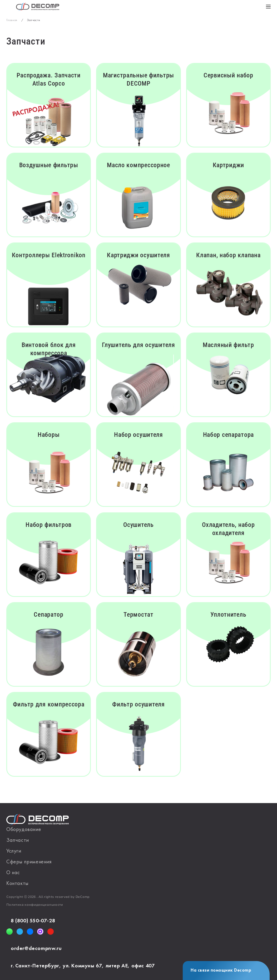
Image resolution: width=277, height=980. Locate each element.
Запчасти (18, 840)
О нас (13, 873)
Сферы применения (29, 862)
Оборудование (24, 830)
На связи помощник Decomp (221, 970)
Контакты (17, 884)
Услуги (14, 851)
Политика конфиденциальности (35, 905)
